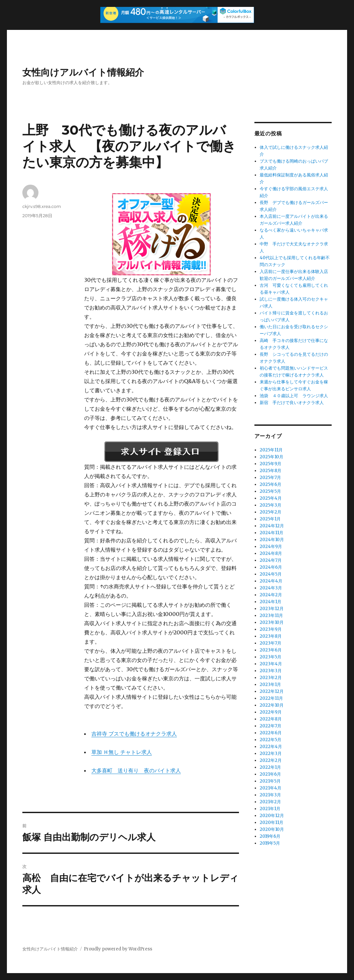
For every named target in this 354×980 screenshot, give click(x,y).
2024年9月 (271, 547)
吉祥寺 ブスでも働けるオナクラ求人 (134, 734)
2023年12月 (272, 609)
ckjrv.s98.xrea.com (42, 206)
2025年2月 (271, 512)
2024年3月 (271, 588)
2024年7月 (271, 560)
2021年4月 (271, 788)
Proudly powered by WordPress (118, 949)
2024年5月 (271, 574)
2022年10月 (272, 705)
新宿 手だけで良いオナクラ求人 (292, 403)
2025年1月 (270, 519)
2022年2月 (271, 760)
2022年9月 (271, 712)
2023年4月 (271, 664)
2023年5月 (271, 657)
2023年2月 (271, 678)
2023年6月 (271, 650)
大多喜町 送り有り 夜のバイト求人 (136, 770)
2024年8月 (271, 553)
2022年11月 (271, 698)
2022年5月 (271, 740)
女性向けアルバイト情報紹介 (83, 72)
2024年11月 (271, 533)
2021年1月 (270, 809)
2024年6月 (271, 567)
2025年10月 (271, 457)
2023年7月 (271, 643)
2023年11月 (271, 615)
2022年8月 (271, 719)
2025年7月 (270, 478)
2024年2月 (271, 595)
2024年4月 (271, 581)
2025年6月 (271, 484)
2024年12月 (272, 526)
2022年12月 (272, 691)
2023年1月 (270, 684)
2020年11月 (271, 822)
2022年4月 (271, 747)
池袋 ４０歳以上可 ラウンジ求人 (294, 396)
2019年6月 (270, 836)
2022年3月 (271, 753)
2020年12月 (272, 816)
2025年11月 (271, 450)
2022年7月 (271, 726)
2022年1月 (270, 767)
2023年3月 (271, 671)
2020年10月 (272, 829)
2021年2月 (270, 802)
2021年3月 (270, 795)
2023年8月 (271, 636)
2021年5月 (270, 781)
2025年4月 (271, 498)
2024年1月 (271, 602)
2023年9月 (271, 629)
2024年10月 (272, 540)
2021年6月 (270, 774)
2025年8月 (271, 471)
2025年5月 (270, 491)
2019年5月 (270, 843)
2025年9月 (271, 464)
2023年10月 (272, 622)
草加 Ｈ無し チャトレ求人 (122, 752)
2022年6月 (271, 733)
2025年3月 (271, 505)
